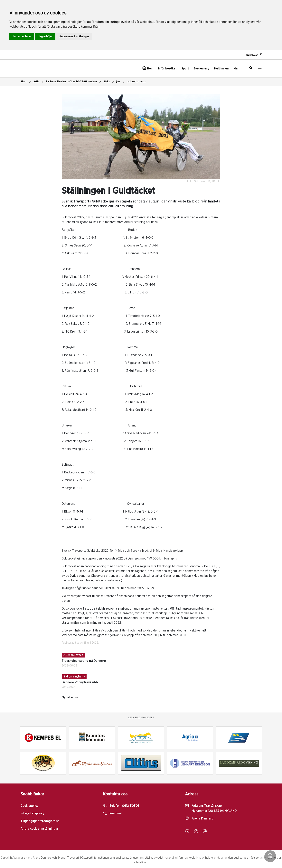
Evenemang (201, 69)
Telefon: (121, 806)
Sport (185, 69)
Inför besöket (167, 69)
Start (26, 82)
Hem (148, 68)
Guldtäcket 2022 (136, 82)
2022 (109, 82)
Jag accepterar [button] (22, 36)
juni (121, 82)
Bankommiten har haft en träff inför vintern (74, 82)
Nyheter (70, 698)
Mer (236, 69)
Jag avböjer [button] (45, 36)
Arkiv (39, 82)
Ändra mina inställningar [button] (74, 36)
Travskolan (254, 55)
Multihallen (221, 69)
